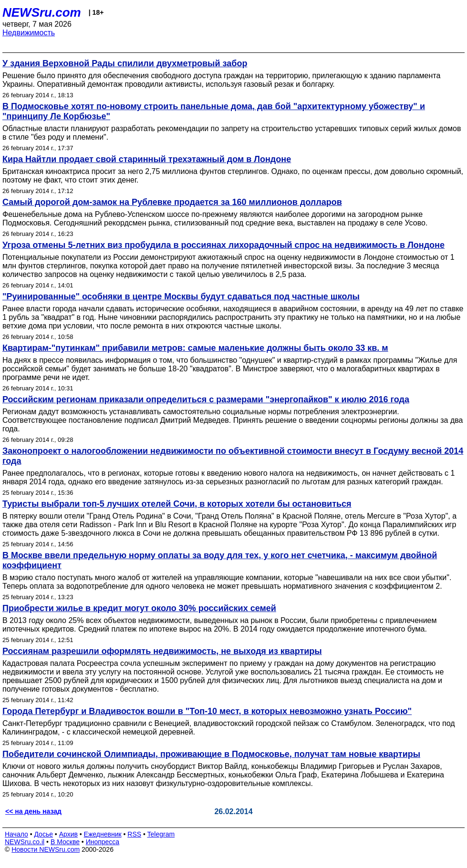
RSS (134, 834)
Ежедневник (103, 834)
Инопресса (103, 842)
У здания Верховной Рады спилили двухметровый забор (125, 63)
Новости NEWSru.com (46, 849)
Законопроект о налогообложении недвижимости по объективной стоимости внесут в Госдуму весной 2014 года (233, 456)
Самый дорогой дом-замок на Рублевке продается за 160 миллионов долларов (172, 202)
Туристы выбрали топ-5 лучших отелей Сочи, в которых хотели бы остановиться (177, 504)
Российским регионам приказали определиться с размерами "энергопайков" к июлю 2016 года (206, 399)
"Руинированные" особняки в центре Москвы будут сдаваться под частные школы (181, 296)
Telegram (161, 834)
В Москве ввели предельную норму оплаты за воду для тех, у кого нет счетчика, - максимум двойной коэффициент (220, 560)
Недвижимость (29, 33)
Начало (16, 834)
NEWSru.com (42, 12)
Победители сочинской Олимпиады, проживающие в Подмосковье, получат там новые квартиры (211, 754)
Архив (68, 834)
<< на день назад (33, 811)
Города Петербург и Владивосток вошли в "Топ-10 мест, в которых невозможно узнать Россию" (207, 711)
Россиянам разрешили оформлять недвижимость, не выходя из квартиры (162, 651)
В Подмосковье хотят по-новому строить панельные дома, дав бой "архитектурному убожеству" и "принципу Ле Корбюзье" (214, 111)
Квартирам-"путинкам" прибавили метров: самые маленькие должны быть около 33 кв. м (195, 348)
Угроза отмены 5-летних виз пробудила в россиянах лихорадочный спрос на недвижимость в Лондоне (223, 245)
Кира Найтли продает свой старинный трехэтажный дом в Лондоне (147, 159)
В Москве (65, 842)
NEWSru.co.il (25, 842)
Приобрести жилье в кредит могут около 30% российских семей (139, 608)
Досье (43, 834)
